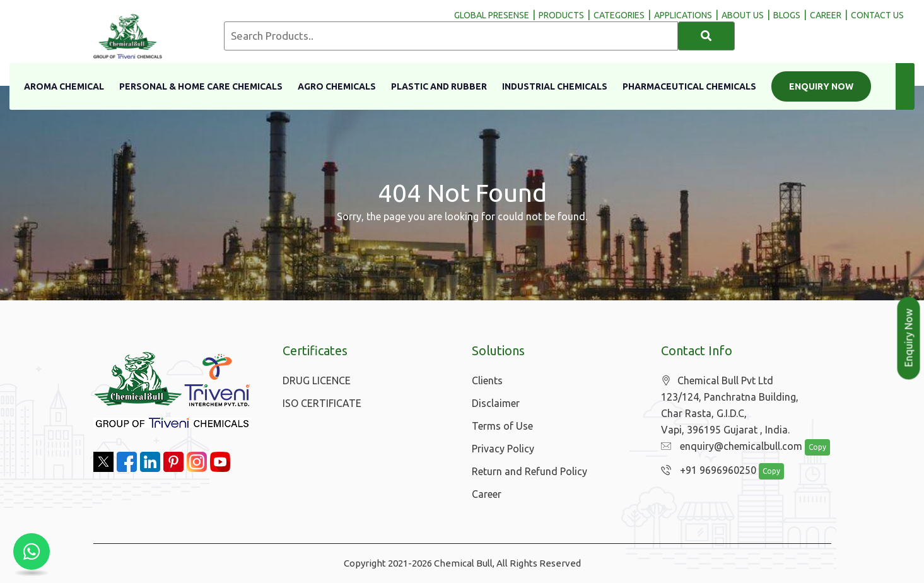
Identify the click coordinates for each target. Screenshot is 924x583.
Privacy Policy (503, 449)
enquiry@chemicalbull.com (728, 447)
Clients (487, 380)
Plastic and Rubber (439, 86)
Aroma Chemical (64, 86)
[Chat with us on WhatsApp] (32, 551)
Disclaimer (496, 403)
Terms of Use (502, 426)
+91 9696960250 (705, 471)
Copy (810, 448)
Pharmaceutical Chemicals (689, 86)
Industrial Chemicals (555, 86)
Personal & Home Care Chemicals (201, 86)
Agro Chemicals (337, 86)
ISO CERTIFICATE (322, 403)
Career (487, 494)
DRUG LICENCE (317, 380)
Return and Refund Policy (529, 471)
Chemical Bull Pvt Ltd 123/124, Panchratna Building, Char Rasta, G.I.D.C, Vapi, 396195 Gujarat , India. (730, 405)
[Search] (706, 36)
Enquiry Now (821, 86)
